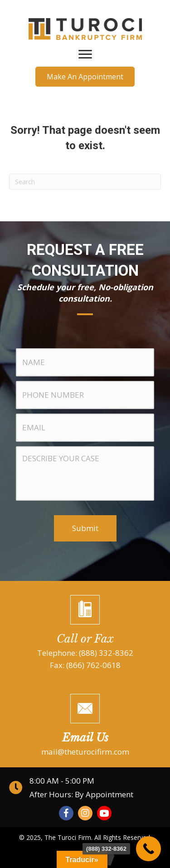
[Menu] (85, 54)
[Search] (85, 182)
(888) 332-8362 (106, 653)
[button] (85, 77)
